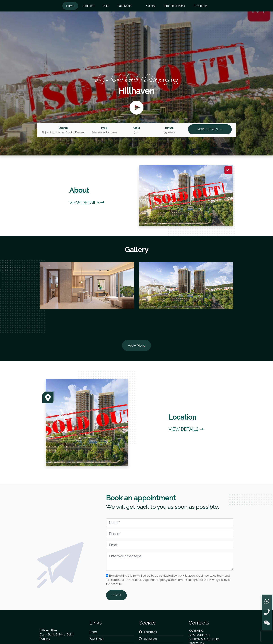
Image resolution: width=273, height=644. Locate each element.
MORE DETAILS (210, 129)
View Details (87, 202)
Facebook (148, 632)
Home (70, 6)
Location (88, 6)
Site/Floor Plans (174, 6)
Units (106, 6)
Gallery (151, 6)
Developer (200, 6)
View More (136, 345)
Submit (116, 595)
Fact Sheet (125, 6)
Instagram (148, 639)
